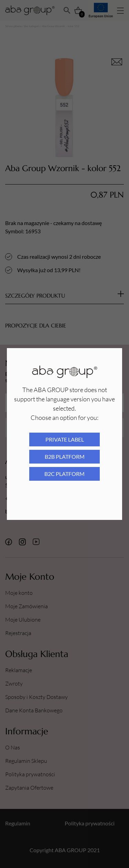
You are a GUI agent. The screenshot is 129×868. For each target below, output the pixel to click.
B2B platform (65, 457)
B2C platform (64, 474)
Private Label (65, 439)
